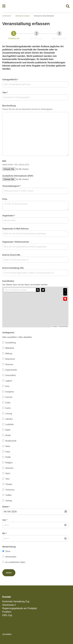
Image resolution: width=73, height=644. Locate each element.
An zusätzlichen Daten (15, 562)
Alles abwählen (25, 337)
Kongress (10, 392)
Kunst (8, 408)
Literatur (9, 419)
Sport (8, 473)
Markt (8, 430)
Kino (7, 386)
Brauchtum (10, 359)
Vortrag (9, 501)
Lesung (9, 413)
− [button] (65, 294)
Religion (9, 463)
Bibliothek (10, 348)
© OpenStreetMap (63, 326)
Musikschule (11, 441)
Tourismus (10, 490)
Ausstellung (10, 343)
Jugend (9, 381)
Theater (9, 484)
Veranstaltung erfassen (44, 16)
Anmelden (7, 634)
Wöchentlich (11, 557)
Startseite (7, 16)
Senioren (9, 468)
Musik (8, 435)
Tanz (7, 479)
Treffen (8, 495)
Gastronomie (11, 370)
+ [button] (65, 290)
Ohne (8, 551)
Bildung (9, 354)
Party (8, 452)
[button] (43, 290)
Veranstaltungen (22, 16)
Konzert (9, 397)
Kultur (8, 403)
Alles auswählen (10, 337)
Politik (8, 457)
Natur (8, 446)
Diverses (9, 364)
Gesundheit (10, 375)
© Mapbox (55, 326)
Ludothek (9, 424)
